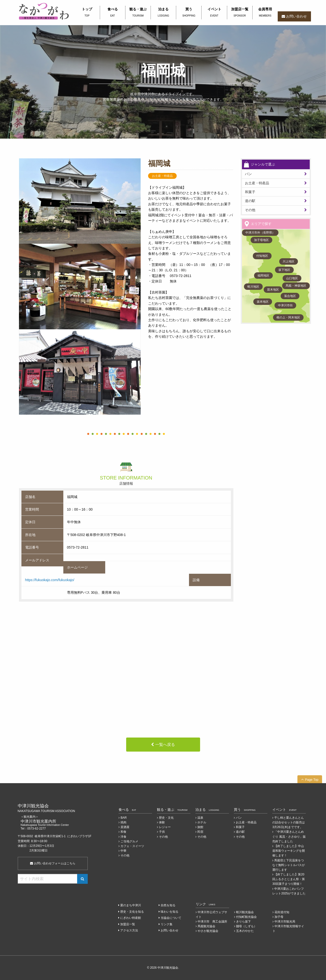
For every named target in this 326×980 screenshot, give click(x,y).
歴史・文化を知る (132, 912)
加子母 (279, 917)
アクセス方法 (129, 930)
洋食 (123, 837)
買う (189, 13)
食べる (113, 13)
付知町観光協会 (246, 917)
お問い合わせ (296, 16)
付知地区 (262, 256)
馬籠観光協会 (206, 926)
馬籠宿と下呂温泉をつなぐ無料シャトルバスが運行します (289, 865)
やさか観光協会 (208, 931)
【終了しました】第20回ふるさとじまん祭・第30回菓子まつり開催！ (289, 879)
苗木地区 (273, 290)
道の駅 (250, 201)
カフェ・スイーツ (132, 846)
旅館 (200, 827)
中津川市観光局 (285, 922)
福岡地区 (263, 276)
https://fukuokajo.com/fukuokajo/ (50, 580)
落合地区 (290, 296)
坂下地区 (284, 270)
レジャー (165, 827)
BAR (124, 818)
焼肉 (123, 822)
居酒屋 (125, 827)
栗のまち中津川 (131, 905)
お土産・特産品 (257, 183)
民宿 (200, 832)
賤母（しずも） (246, 926)
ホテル (202, 822)
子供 (162, 832)
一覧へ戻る (165, 745)
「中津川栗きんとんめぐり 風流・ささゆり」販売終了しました (289, 836)
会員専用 (265, 13)
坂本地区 (263, 302)
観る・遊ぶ (138, 13)
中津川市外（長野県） (260, 233)
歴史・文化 (166, 818)
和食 (123, 832)
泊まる (163, 13)
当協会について (171, 918)
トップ (87, 13)
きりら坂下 (243, 922)
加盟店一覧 (240, 13)
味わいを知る (170, 912)
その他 (250, 210)
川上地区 (289, 261)
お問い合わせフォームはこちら (53, 863)
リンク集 (167, 924)
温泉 (200, 818)
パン (239, 818)
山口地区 (292, 278)
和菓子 (250, 192)
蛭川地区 (253, 287)
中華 (123, 851)
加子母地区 (261, 240)
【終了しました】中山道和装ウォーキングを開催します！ (289, 851)
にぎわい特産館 (131, 918)
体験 (162, 822)
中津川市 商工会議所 (212, 922)
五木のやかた (245, 931)
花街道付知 (282, 912)
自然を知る (168, 905)
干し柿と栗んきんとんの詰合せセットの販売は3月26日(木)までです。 (289, 822)
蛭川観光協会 (245, 912)
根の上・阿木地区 (288, 317)
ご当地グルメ (129, 841)
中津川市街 (285, 305)
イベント (214, 13)
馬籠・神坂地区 (296, 286)
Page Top (312, 780)
